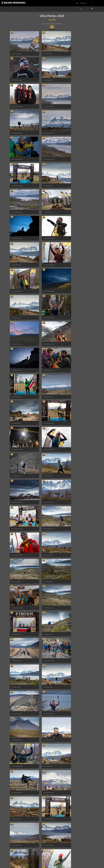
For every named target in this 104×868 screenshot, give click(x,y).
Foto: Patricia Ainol (45, 52)
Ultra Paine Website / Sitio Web (52, 24)
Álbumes (83, 3)
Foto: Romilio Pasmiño (46, 76)
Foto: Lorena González (17, 831)
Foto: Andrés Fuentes (17, 52)
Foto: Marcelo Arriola (75, 320)
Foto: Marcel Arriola (74, 807)
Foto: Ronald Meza (16, 685)
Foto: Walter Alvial (16, 247)
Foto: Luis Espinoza (45, 344)
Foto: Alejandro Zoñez (17, 100)
